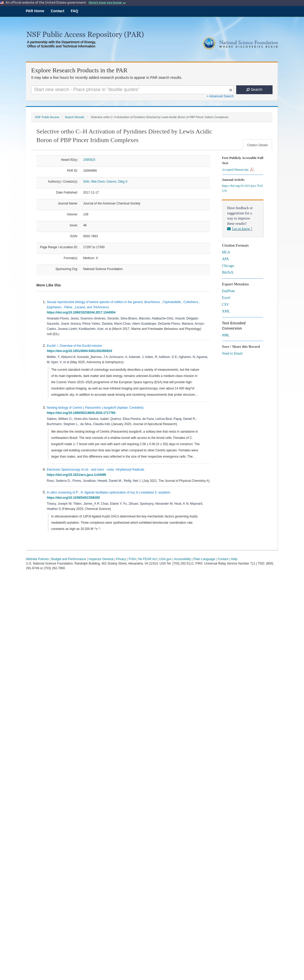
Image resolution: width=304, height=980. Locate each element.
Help (234, 559)
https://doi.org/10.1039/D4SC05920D (74, 498)
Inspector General (101, 559)
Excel (226, 298)
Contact (57, 11)
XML (226, 311)
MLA (226, 252)
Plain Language (204, 559)
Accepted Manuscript (238, 170)
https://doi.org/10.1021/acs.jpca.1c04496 (77, 475)
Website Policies (37, 559)
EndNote (228, 291)
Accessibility (182, 559)
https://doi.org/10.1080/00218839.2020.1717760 (82, 413)
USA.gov (165, 559)
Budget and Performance (69, 559)
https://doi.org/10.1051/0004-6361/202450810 (80, 351)
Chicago (228, 266)
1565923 (89, 160)
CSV (225, 305)
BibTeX (228, 273)
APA (225, 259)
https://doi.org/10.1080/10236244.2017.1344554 (82, 312)
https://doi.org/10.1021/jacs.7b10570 (242, 188)
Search (254, 89)
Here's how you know (107, 2)
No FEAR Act (147, 559)
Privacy (121, 559)
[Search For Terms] (132, 90)
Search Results (74, 117)
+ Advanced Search (220, 96)
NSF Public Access (47, 117)
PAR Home (35, 11)
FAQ (74, 11)
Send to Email (232, 353)
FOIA (132, 559)
